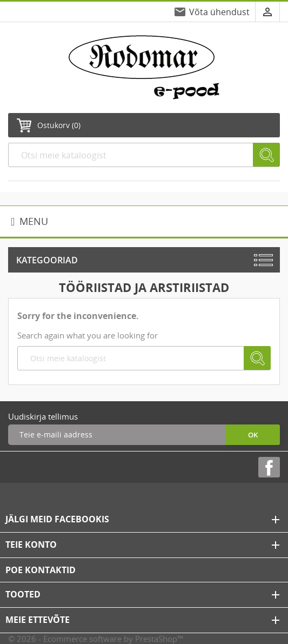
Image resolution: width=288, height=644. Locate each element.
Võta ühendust (219, 12)
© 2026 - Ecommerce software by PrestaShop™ (96, 639)
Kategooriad (47, 260)
